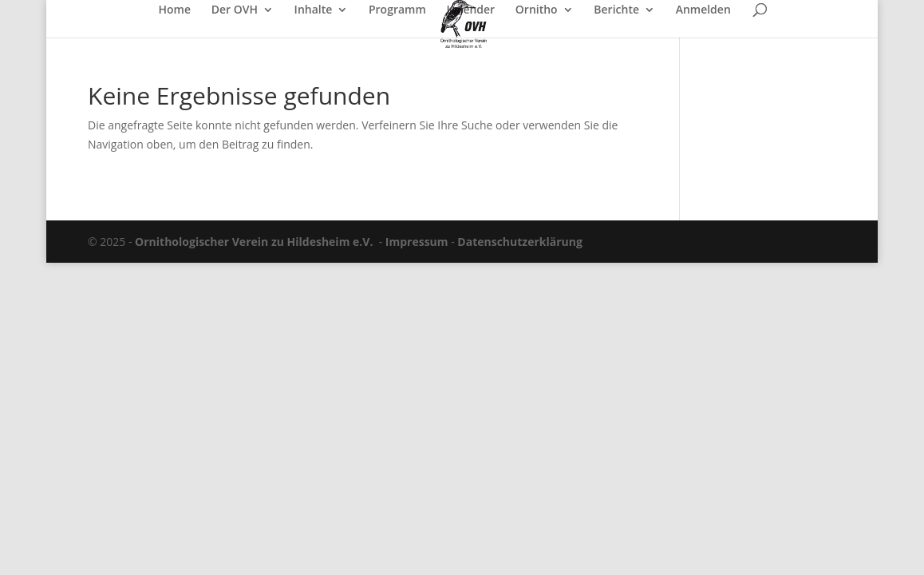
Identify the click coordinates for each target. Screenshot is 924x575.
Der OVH (235, 10)
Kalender (470, 10)
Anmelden (703, 10)
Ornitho (537, 10)
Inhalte (314, 10)
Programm (397, 10)
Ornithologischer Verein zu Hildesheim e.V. (254, 242)
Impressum (417, 242)
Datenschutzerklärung (520, 242)
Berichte (616, 10)
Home (175, 10)
